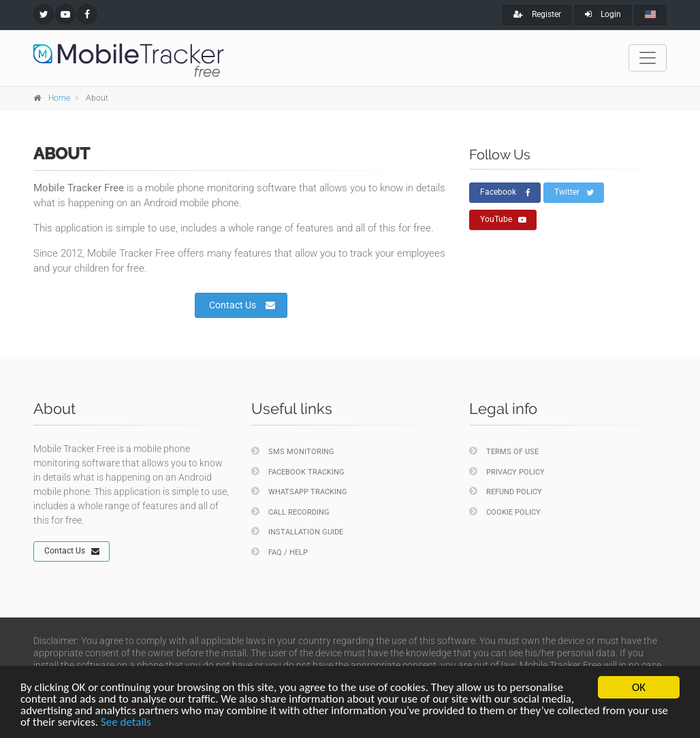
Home (59, 98)
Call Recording (290, 512)
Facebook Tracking (298, 471)
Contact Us (242, 305)
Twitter (574, 193)
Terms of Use (504, 451)
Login (603, 14)
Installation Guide (297, 531)
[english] (650, 15)
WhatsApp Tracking (299, 491)
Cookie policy (505, 512)
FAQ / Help (280, 552)
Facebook (505, 193)
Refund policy (506, 491)
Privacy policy (507, 471)
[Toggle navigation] (648, 58)
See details (126, 723)
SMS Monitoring (293, 451)
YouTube (503, 220)
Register (537, 14)
